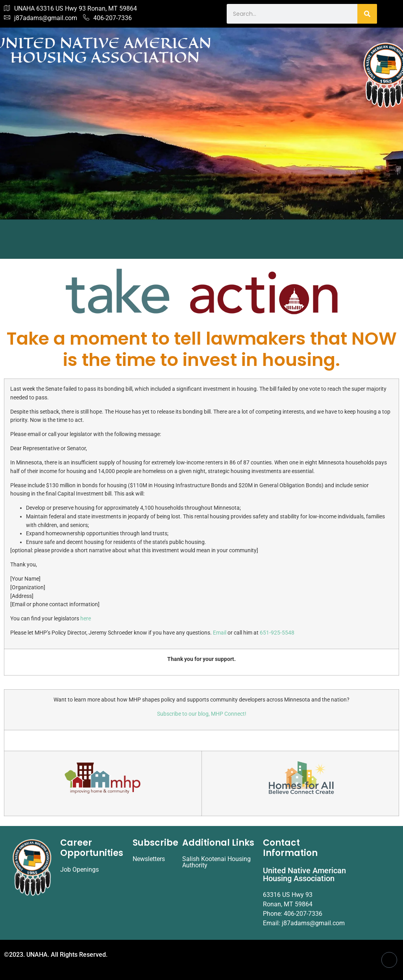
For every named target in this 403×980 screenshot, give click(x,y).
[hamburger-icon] (386, 65)
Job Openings (79, 870)
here (86, 619)
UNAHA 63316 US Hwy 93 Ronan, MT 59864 (70, 9)
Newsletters (149, 859)
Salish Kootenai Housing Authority (216, 862)
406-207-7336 (107, 18)
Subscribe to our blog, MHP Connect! (202, 714)
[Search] (367, 14)
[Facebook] (389, 960)
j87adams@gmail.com (41, 18)
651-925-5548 (277, 633)
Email (220, 633)
